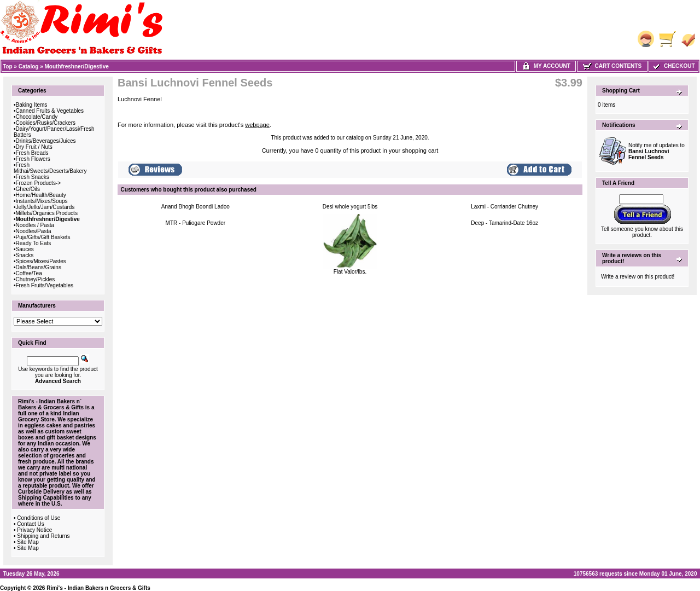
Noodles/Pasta (34, 231)
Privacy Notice (34, 530)
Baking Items (32, 105)
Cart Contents (612, 66)
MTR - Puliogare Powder (196, 223)
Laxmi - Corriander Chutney (504, 207)
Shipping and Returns (43, 536)
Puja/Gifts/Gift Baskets (43, 237)
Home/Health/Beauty (41, 195)
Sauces (25, 249)
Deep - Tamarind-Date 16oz (504, 223)
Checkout (673, 66)
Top (8, 66)
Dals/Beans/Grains (39, 267)
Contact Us (30, 524)
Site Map (28, 542)
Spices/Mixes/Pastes (41, 261)
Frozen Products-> (39, 183)
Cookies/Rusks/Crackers (46, 123)
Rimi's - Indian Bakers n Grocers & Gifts (98, 588)
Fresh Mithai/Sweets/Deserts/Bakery (50, 168)
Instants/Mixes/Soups (42, 201)
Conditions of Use (39, 518)
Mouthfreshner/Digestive (77, 66)
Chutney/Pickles (36, 279)
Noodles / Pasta (35, 225)
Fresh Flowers (33, 159)
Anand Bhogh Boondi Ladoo (196, 207)
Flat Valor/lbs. (350, 272)
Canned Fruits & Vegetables (50, 111)
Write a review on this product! (638, 277)
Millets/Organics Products (47, 213)
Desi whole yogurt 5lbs (350, 207)
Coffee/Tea (29, 273)
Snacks (25, 255)
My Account (546, 66)
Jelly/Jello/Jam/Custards (45, 207)
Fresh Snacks (33, 177)
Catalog (29, 66)
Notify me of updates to (657, 151)
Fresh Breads (32, 153)
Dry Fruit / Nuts (34, 147)
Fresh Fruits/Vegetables (45, 285)
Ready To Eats (34, 243)
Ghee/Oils (28, 189)
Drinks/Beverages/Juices (46, 141)
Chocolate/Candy (37, 117)
